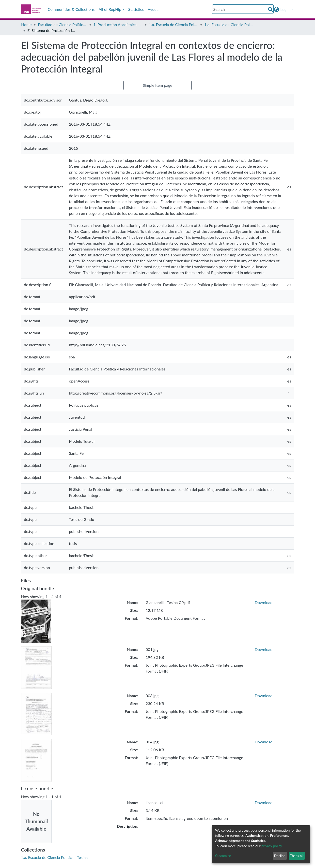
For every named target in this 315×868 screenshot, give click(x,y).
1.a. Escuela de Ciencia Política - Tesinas (229, 24)
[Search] (243, 9)
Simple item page (157, 85)
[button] (277, 9)
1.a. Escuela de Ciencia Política (173, 24)
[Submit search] (271, 9)
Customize (223, 856)
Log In (285, 9)
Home (26, 24)
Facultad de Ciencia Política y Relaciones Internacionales (63, 24)
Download (264, 602)
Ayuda (153, 9)
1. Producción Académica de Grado (118, 24)
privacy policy (272, 846)
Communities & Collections (71, 9)
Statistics (136, 9)
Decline (280, 856)
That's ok (297, 856)
